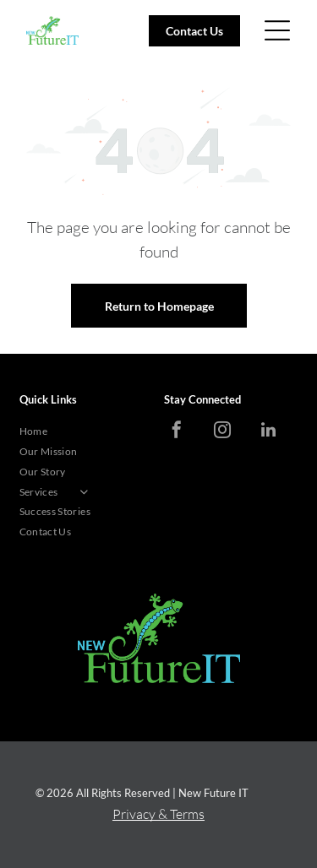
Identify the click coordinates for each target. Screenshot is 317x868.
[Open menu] (277, 30)
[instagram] (222, 432)
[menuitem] (86, 431)
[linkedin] (268, 432)
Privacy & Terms (158, 814)
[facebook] (177, 432)
